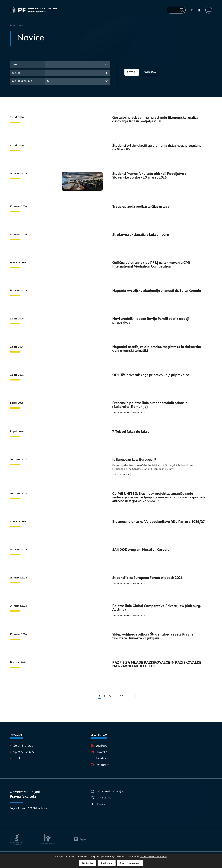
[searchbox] (47, 73)
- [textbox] (47, 65)
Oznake (16, 73)
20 (122, 696)
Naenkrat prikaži (22, 81)
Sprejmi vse (107, 863)
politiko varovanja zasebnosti (153, 857)
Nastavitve (88, 863)
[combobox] (78, 65)
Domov (13, 25)
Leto (14, 65)
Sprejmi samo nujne (130, 863)
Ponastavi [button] (151, 72)
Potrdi (132, 72)
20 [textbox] (48, 81)
